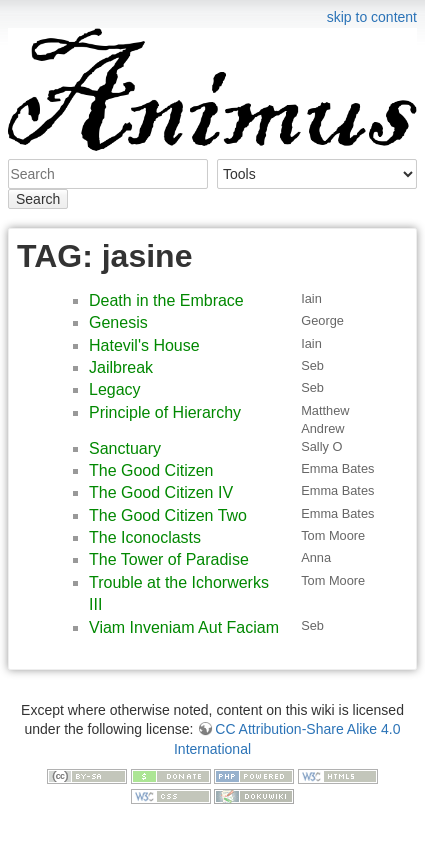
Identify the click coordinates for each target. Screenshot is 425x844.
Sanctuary (125, 448)
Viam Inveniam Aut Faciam (184, 627)
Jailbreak (121, 367)
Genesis (118, 322)
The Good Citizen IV (161, 492)
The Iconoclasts (145, 537)
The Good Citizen (151, 470)
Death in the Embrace (166, 300)
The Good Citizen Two (168, 515)
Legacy (115, 389)
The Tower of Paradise (169, 559)
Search (38, 199)
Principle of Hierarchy (165, 412)
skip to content (372, 17)
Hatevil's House (144, 345)
